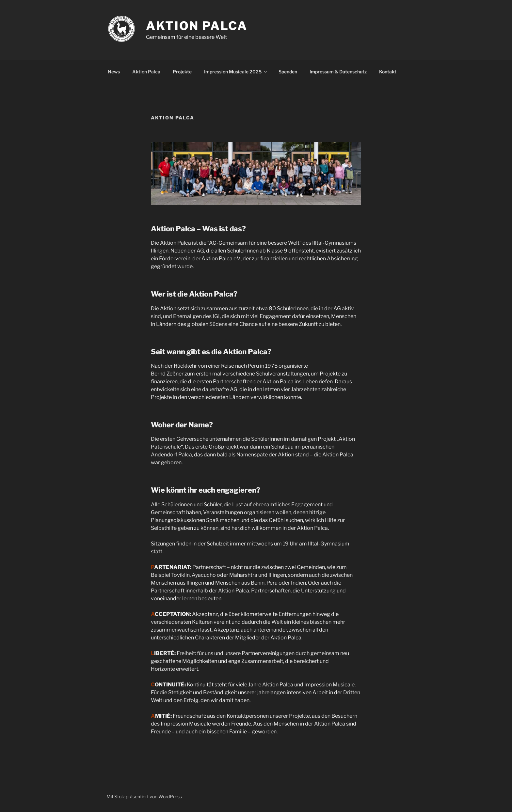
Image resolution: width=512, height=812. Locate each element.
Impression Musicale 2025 (236, 72)
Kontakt (388, 72)
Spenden (288, 72)
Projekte (182, 72)
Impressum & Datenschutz (338, 72)
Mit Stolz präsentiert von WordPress (144, 797)
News (114, 72)
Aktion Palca (197, 26)
